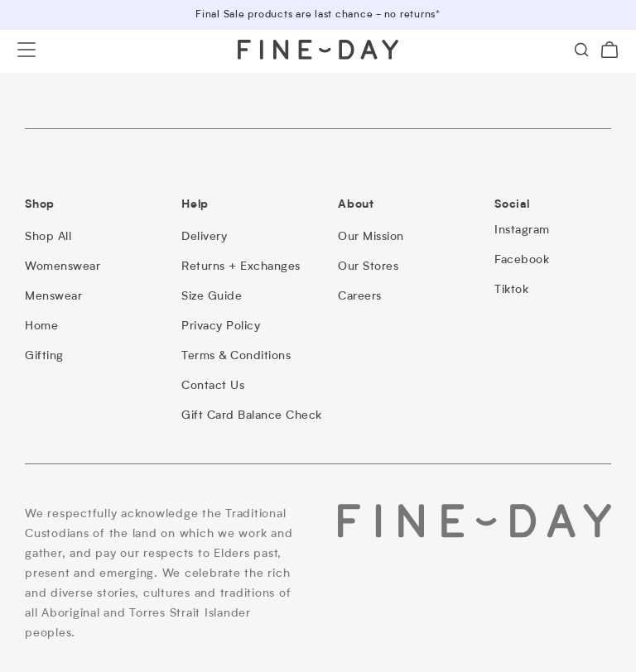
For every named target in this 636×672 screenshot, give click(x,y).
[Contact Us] (213, 386)
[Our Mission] (371, 237)
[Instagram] (522, 230)
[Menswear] (53, 296)
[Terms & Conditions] (236, 356)
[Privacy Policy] (221, 326)
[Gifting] (44, 356)
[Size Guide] (212, 296)
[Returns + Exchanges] (241, 266)
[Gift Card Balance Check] (252, 415)
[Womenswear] (63, 266)
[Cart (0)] (609, 50)
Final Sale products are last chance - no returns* (318, 15)
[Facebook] (522, 260)
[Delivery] (204, 237)
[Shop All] (48, 237)
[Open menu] (26, 50)
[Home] (41, 326)
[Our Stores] (368, 266)
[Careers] (360, 296)
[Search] (581, 50)
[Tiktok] (511, 290)
